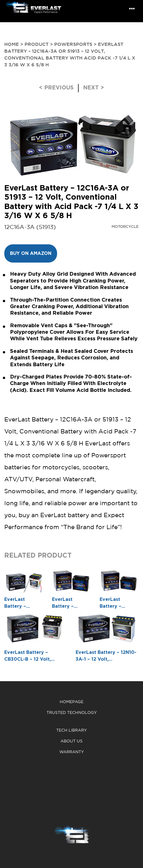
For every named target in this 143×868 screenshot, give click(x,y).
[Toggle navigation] (132, 9)
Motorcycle (125, 227)
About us (71, 741)
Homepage (71, 702)
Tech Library (71, 730)
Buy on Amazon (31, 253)
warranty (72, 752)
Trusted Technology (72, 713)
